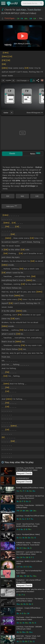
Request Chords (24, 473)
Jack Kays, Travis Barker (29, 10)
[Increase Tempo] (13, 80)
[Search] (41, 3)
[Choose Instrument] (12, 112)
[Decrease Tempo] (3, 80)
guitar (6, 113)
